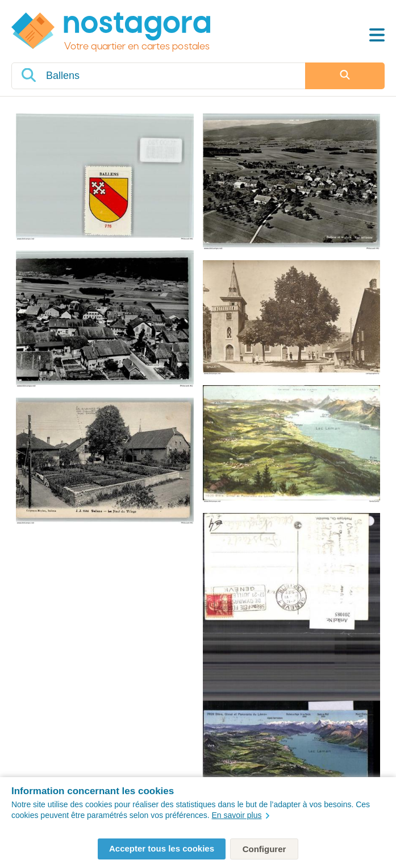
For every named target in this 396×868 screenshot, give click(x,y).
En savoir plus (241, 815)
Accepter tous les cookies (162, 848)
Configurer (264, 849)
